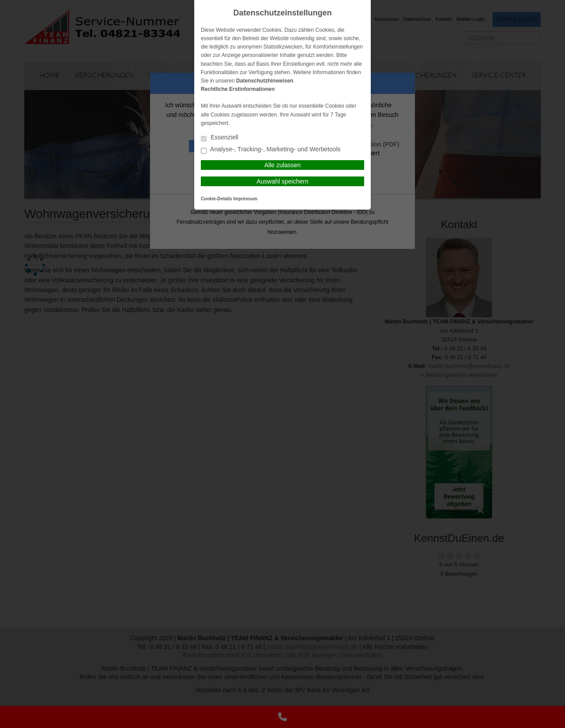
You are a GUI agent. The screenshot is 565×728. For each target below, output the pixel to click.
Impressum (245, 199)
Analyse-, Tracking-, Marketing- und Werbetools (271, 150)
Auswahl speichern (282, 181)
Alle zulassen (283, 165)
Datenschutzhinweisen (265, 81)
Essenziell (220, 138)
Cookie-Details (217, 199)
